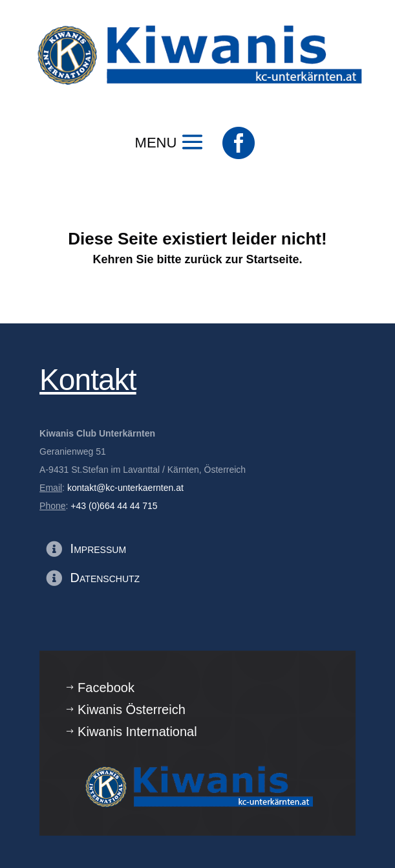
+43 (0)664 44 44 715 (114, 506)
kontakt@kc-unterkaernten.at (125, 488)
